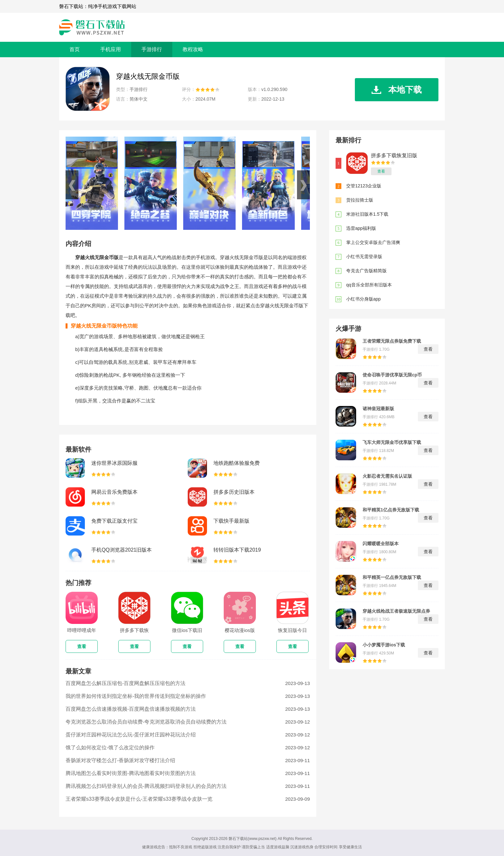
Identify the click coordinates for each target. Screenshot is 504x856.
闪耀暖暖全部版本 (381, 544)
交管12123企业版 (364, 186)
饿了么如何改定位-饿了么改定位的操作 (110, 748)
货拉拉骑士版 (360, 200)
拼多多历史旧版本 (234, 492)
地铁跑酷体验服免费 (237, 463)
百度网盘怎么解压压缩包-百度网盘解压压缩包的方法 (126, 683)
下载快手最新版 (231, 521)
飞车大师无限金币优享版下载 (392, 442)
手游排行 (152, 49)
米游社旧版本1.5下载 (367, 214)
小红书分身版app (363, 299)
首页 (75, 49)
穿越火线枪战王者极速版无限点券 (396, 611)
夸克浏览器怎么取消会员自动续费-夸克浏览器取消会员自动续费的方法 (146, 722)
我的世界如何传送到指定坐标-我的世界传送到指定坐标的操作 (136, 696)
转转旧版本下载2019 (237, 550)
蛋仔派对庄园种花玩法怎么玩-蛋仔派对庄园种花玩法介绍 (131, 735)
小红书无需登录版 (364, 257)
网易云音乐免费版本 (114, 492)
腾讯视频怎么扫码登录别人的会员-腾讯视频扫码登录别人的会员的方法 (146, 786)
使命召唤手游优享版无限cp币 (392, 375)
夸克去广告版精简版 (366, 271)
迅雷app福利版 (361, 228)
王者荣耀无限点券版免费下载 (392, 341)
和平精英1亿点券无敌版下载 (391, 510)
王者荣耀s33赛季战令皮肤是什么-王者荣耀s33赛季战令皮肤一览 (139, 799)
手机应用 (111, 49)
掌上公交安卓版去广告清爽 (373, 242)
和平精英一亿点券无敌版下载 (392, 577)
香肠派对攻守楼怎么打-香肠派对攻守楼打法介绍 (120, 760)
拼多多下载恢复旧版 (394, 155)
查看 (381, 171)
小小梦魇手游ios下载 (384, 645)
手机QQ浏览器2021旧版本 (122, 550)
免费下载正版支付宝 (114, 521)
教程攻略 (193, 49)
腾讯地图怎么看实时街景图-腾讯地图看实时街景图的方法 (131, 773)
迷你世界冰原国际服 (114, 463)
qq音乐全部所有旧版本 (369, 285)
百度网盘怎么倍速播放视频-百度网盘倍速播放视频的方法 (131, 709)
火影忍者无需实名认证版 (387, 476)
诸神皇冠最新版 (378, 409)
